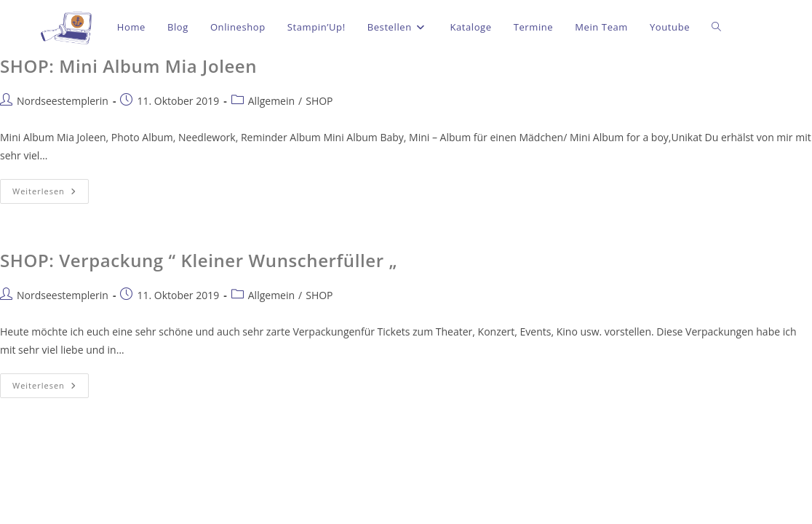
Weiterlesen (51, 188)
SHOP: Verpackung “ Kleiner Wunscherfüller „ (199, 260)
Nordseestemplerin (63, 101)
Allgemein (271, 101)
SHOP (319, 101)
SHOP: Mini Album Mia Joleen (128, 66)
